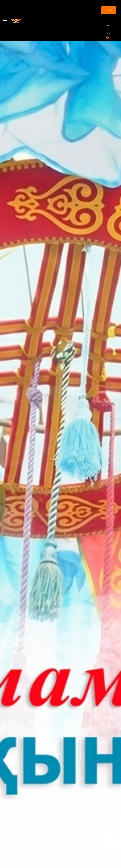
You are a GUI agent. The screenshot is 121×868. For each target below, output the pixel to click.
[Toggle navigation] (5, 21)
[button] (5, 475)
